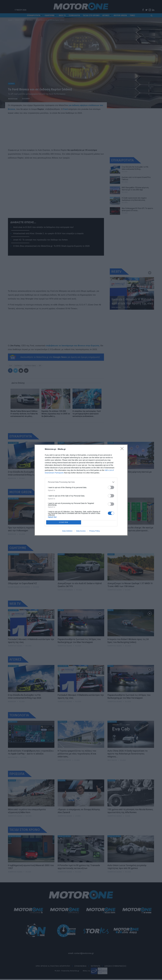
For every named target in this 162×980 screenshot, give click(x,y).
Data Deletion (67, 531)
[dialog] (81, 490)
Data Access (81, 531)
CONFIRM (64, 522)
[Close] (123, 449)
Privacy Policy (95, 531)
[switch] (111, 487)
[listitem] (81, 482)
